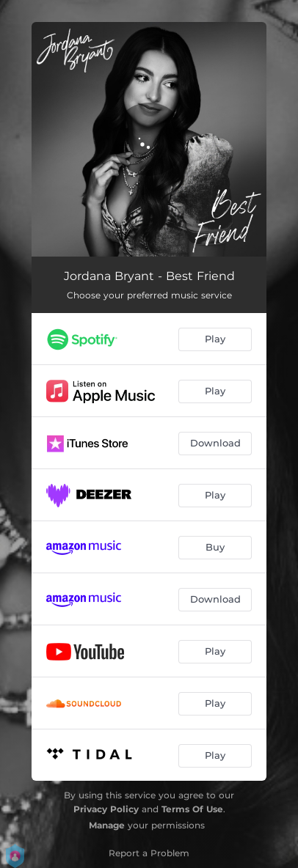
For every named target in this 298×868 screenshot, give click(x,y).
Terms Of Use (192, 809)
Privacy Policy (106, 809)
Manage (107, 825)
